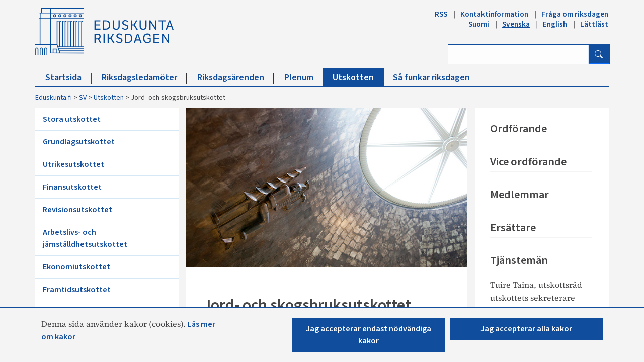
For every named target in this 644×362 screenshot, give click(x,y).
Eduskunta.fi (54, 98)
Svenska (516, 24)
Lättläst (594, 24)
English (555, 24)
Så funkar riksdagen (431, 78)
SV (83, 98)
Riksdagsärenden (236, 78)
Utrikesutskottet (73, 164)
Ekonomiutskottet (76, 267)
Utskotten (358, 78)
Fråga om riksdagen (575, 14)
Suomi (479, 24)
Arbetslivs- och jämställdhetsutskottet (85, 238)
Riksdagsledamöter (144, 78)
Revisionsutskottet (77, 210)
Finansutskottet (72, 187)
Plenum (304, 78)
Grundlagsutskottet (79, 142)
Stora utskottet (72, 119)
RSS (441, 14)
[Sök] (599, 54)
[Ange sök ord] (518, 54)
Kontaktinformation (494, 14)
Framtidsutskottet (77, 290)
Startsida (68, 78)
